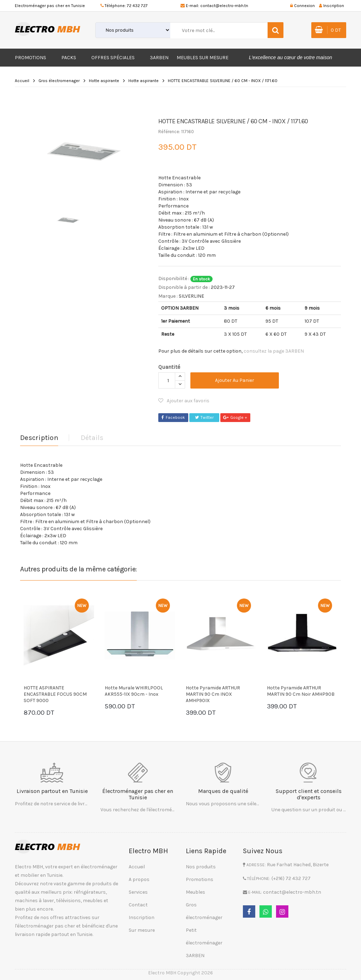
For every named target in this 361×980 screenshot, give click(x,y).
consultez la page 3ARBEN (274, 351)
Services (138, 892)
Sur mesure (142, 930)
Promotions (30, 58)
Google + (235, 417)
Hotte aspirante (104, 81)
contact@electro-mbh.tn (224, 6)
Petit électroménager (204, 936)
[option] (84, 149)
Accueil (22, 81)
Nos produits (201, 867)
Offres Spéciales (113, 58)
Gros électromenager (59, 81)
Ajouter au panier (235, 380)
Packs (69, 58)
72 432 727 (137, 6)
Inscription (142, 917)
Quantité (169, 367)
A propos (139, 879)
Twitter (204, 417)
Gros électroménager (204, 911)
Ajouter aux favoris (184, 401)
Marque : (168, 296)
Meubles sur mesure (203, 58)
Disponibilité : (174, 278)
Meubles (195, 892)
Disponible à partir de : (184, 287)
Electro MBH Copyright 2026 (180, 973)
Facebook (173, 417)
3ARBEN (159, 58)
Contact (138, 905)
